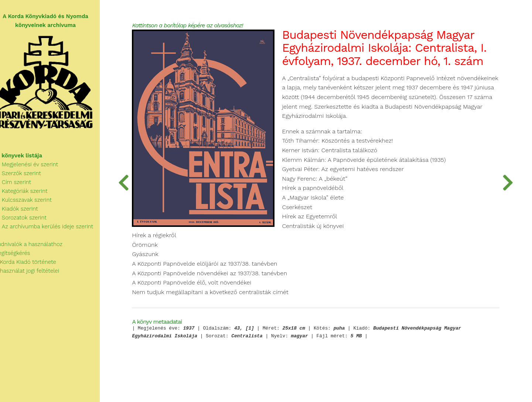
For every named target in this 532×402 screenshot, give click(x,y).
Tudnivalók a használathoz (35, 247)
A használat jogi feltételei (34, 273)
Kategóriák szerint (28, 194)
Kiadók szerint (23, 211)
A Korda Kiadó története (32, 265)
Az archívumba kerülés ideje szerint (51, 229)
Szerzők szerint (25, 176)
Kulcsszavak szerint (30, 202)
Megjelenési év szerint (33, 167)
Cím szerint (20, 185)
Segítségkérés (19, 256)
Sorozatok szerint (28, 220)
